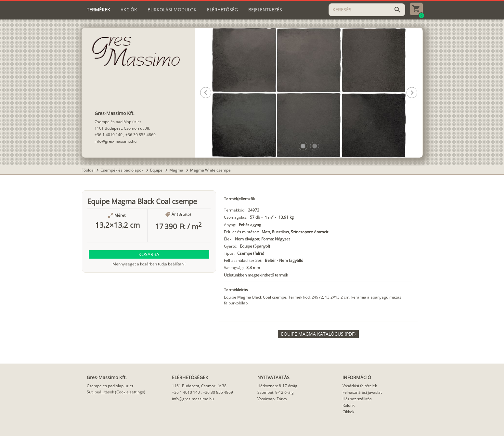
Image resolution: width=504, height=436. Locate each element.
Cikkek (348, 412)
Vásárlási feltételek (360, 386)
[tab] (98, 10)
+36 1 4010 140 (109, 135)
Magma (177, 170)
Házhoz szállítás (357, 399)
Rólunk (349, 405)
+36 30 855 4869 (141, 135)
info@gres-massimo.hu (116, 141)
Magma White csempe (210, 170)
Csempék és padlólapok (122, 170)
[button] (303, 146)
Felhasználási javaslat (362, 392)
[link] (318, 334)
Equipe (157, 170)
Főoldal (88, 170)
